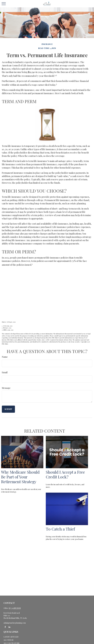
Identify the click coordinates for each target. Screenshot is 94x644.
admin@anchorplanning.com (15, 623)
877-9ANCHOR (15, 608)
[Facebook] (5, 627)
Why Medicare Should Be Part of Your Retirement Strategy (20, 477)
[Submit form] (8, 409)
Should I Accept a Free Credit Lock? (65, 474)
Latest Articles (11, 637)
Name (5, 357)
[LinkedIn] (9, 627)
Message (6, 388)
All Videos (8, 640)
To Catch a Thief (60, 529)
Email (5, 372)
